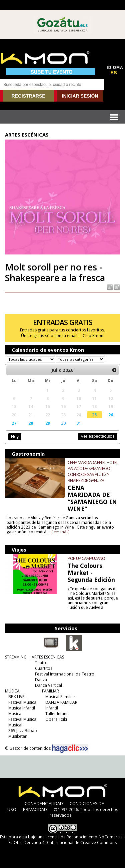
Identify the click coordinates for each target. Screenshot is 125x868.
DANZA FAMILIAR (61, 702)
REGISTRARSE (28, 96)
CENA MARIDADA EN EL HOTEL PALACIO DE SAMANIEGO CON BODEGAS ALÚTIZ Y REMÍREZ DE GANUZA (93, 471)
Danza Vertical (48, 685)
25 (94, 415)
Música (15, 714)
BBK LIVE (16, 697)
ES (114, 73)
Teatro (41, 663)
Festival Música (22, 702)
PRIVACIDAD (35, 809)
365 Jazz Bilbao (23, 731)
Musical (15, 725)
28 (31, 423)
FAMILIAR (50, 691)
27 (14, 423)
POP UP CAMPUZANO (86, 558)
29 (48, 423)
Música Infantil (22, 708)
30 (63, 423)
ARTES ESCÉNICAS (48, 657)
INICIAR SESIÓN (80, 96)
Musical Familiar (60, 697)
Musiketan (18, 736)
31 (79, 423)
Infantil (52, 708)
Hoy (15, 436)
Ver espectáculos (98, 436)
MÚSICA (12, 691)
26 (111, 415)
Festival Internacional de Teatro (65, 674)
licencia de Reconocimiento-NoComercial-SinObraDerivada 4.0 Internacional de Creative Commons (67, 840)
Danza (41, 680)
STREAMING (16, 657)
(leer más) (60, 532)
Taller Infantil (57, 714)
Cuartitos (44, 668)
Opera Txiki (56, 719)
